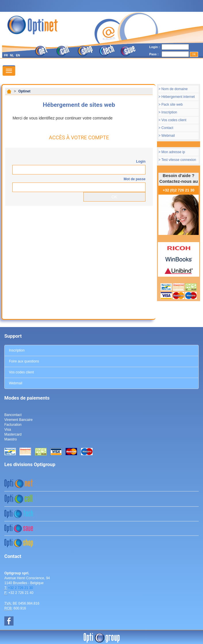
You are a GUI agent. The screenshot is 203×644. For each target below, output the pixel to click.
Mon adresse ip (173, 152)
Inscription (169, 112)
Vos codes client (174, 120)
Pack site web (172, 105)
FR (6, 55)
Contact (167, 128)
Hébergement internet (178, 97)
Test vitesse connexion (179, 160)
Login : (155, 47)
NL (12, 55)
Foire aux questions (24, 361)
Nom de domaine (174, 89)
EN (18, 55)
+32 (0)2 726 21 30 (179, 190)
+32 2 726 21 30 (21, 588)
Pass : (154, 54)
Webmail (168, 136)
